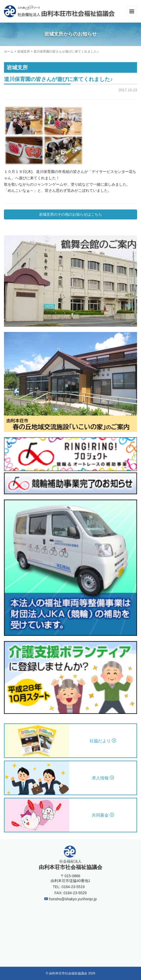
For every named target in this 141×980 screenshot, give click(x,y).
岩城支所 (24, 52)
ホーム (9, 52)
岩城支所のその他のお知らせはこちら (70, 214)
